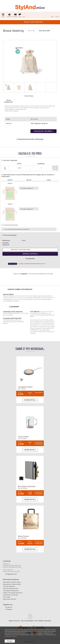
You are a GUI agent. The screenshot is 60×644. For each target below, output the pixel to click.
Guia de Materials (9, 586)
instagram (9, 609)
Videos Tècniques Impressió (13, 593)
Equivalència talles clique (12, 582)
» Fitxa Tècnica (29, 96)
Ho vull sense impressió (11, 225)
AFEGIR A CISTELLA (30, 254)
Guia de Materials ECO (11, 589)
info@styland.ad (11, 574)
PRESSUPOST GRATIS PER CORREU (21, 250)
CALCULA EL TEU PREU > (43, 131)
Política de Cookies (11, 636)
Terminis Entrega (13, 264)
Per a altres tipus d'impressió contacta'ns (17, 229)
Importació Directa (10, 599)
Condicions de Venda (10, 595)
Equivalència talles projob (12, 584)
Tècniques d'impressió (11, 591)
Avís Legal (6, 597)
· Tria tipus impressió (26, 188)
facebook (9, 607)
